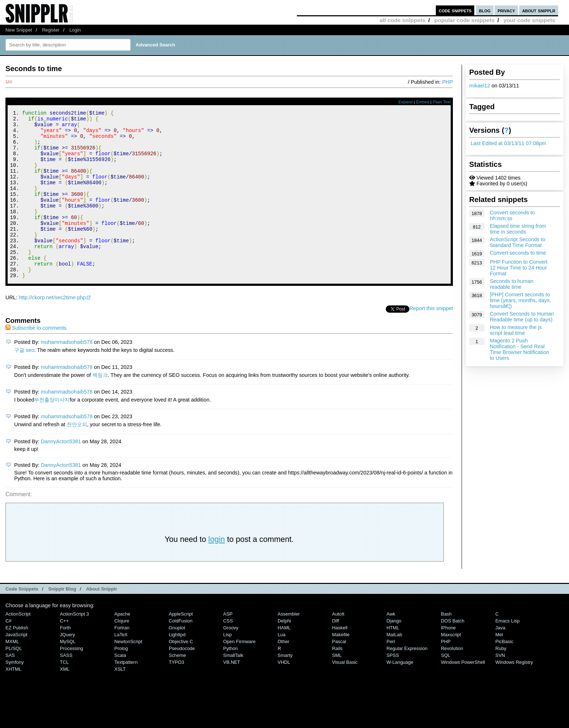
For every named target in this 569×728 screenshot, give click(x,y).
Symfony (15, 694)
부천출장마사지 (52, 431)
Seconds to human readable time (512, 284)
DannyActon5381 (61, 473)
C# (9, 652)
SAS (10, 687)
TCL (64, 694)
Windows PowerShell (463, 694)
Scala (120, 687)
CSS (228, 652)
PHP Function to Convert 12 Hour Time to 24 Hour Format (519, 268)
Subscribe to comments (36, 359)
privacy (506, 10)
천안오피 (77, 456)
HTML (393, 659)
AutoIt (338, 645)
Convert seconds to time (518, 253)
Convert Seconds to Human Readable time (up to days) (522, 317)
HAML (284, 659)
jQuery (67, 666)
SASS (66, 687)
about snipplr (539, 10)
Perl (391, 673)
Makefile (341, 666)
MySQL (68, 673)
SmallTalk (233, 687)
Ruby (501, 680)
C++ (64, 652)
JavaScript (16, 666)
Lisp (228, 666)
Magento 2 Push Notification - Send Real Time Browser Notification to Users (519, 349)
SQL (446, 687)
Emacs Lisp (507, 652)
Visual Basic (345, 694)
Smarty (285, 687)
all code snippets (402, 20)
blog (485, 10)
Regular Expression (407, 680)
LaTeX (121, 666)
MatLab (394, 666)
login (217, 571)
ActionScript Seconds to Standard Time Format (518, 242)
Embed (423, 102)
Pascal (339, 673)
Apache (122, 645)
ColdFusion (181, 652)
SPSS (393, 687)
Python (230, 680)
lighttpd (177, 666)
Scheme (177, 687)
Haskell (340, 659)
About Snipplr (102, 620)
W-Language (400, 694)
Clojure (122, 652)
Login (75, 30)
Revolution (452, 680)
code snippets (455, 10)
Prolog (121, 680)
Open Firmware (239, 673)
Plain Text (442, 102)
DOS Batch (453, 652)
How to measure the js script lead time (516, 330)
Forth (65, 659)
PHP (447, 82)
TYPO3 (176, 694)
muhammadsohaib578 (67, 374)
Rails (337, 680)
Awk (391, 645)
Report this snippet (431, 340)
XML (65, 701)
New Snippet (19, 30)
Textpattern (126, 694)
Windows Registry (514, 694)
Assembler (289, 645)
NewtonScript (128, 673)
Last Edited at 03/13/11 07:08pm (508, 143)
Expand (406, 102)
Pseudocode (182, 680)
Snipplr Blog (62, 620)
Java (500, 659)
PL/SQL (14, 680)
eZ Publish (17, 659)
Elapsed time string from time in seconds (518, 229)
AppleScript (181, 645)
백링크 (100, 407)
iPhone (448, 659)
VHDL (284, 694)
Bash (446, 645)
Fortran (122, 659)
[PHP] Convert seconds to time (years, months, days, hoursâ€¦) (521, 300)
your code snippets (529, 20)
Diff (335, 652)
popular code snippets (464, 20)
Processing (71, 680)
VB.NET (232, 694)
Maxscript (451, 666)
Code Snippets (22, 620)
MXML (12, 673)
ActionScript (18, 645)
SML (337, 687)
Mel (499, 666)
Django (394, 652)
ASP (228, 645)
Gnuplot (177, 659)
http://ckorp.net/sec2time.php (52, 329)
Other (283, 673)
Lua (282, 666)
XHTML (13, 701)
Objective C (181, 673)
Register (51, 30)
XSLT (120, 701)
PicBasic (504, 673)
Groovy (231, 659)
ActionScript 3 (74, 645)
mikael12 (480, 86)
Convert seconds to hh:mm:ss (512, 215)
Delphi (284, 652)
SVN (500, 687)
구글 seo (24, 382)
